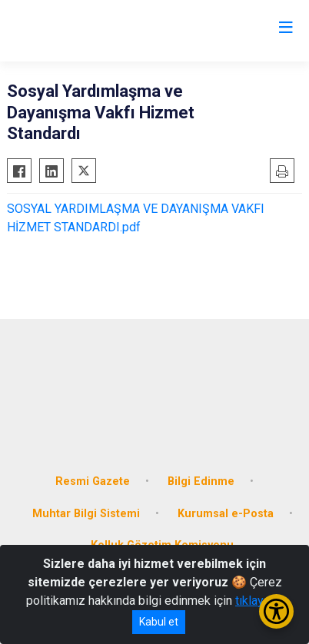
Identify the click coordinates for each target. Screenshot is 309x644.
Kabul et (159, 622)
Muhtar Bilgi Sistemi (86, 514)
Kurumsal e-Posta (226, 514)
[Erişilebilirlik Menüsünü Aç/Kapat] (276, 611)
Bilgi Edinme (201, 481)
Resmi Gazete (93, 481)
